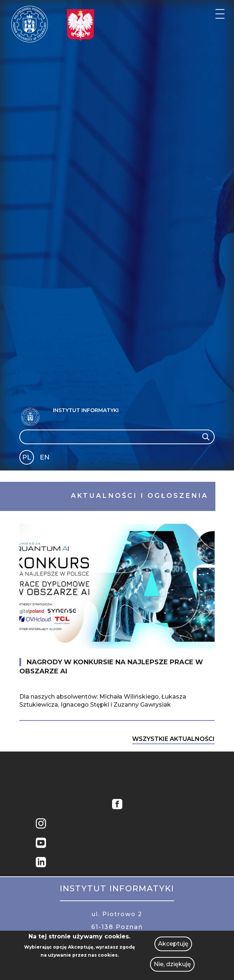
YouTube (41, 844)
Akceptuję (173, 944)
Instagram (41, 824)
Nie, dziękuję (172, 964)
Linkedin (41, 863)
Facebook (117, 805)
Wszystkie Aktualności (173, 739)
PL (27, 457)
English (45, 459)
